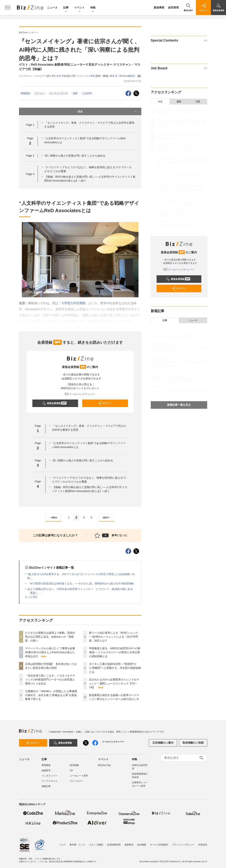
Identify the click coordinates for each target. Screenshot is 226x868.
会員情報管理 (114, 845)
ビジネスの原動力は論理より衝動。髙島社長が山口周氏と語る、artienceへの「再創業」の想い (50, 637)
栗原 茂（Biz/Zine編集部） (124, 76)
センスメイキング (59, 93)
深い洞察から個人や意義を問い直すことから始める (75, 156)
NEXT (108, 518)
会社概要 (142, 845)
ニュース (52, 8)
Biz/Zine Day (104, 765)
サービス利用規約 (159, 845)
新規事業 (159, 8)
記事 (66, 8)
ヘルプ (62, 845)
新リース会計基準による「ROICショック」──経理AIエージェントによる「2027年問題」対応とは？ (115, 637)
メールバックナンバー (80, 394)
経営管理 (173, 8)
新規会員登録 (54, 403)
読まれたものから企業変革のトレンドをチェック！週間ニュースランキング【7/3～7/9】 (114, 683)
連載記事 (46, 786)
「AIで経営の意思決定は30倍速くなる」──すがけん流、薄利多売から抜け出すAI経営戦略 (81, 583)
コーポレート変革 (79, 776)
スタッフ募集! (96, 845)
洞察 (75, 93)
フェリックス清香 (86, 76)
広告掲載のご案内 (163, 743)
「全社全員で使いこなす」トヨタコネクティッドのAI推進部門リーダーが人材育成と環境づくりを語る (50, 680)
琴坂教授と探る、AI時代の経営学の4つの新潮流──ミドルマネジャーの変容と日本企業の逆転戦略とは (115, 652)
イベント (79, 8)
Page (30, 125)
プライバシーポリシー (183, 845)
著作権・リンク (77, 845)
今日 (160, 102)
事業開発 (25, 93)
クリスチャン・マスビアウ (33, 76)
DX (71, 770)
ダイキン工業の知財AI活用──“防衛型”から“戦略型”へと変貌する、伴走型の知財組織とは (115, 668)
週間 (179, 102)
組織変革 (46, 770)
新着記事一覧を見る (179, 405)
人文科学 (87, 93)
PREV (53, 518)
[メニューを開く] (8, 8)
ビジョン (40, 93)
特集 (93, 8)
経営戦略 (74, 765)
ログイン (104, 403)
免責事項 (129, 845)
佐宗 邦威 (62, 76)
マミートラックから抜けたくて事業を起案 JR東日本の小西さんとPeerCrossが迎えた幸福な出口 (51, 652)
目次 (108, 111)
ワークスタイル (49, 781)
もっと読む (31, 597)
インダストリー (49, 776)
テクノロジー (77, 781)
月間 (198, 102)
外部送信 (203, 845)
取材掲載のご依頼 (193, 743)
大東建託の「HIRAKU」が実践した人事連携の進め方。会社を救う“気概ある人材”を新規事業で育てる (51, 695)
